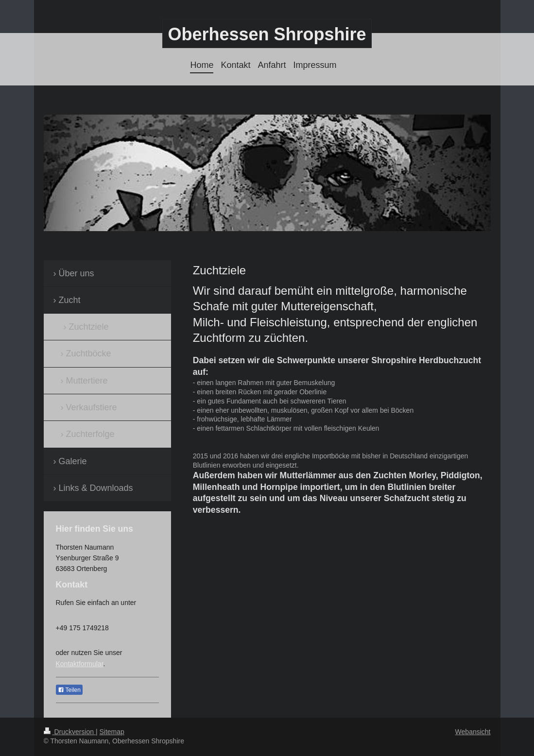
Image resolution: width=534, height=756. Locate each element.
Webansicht (473, 732)
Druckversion (70, 732)
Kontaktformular (80, 664)
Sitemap (112, 732)
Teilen (69, 690)
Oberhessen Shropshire (267, 34)
